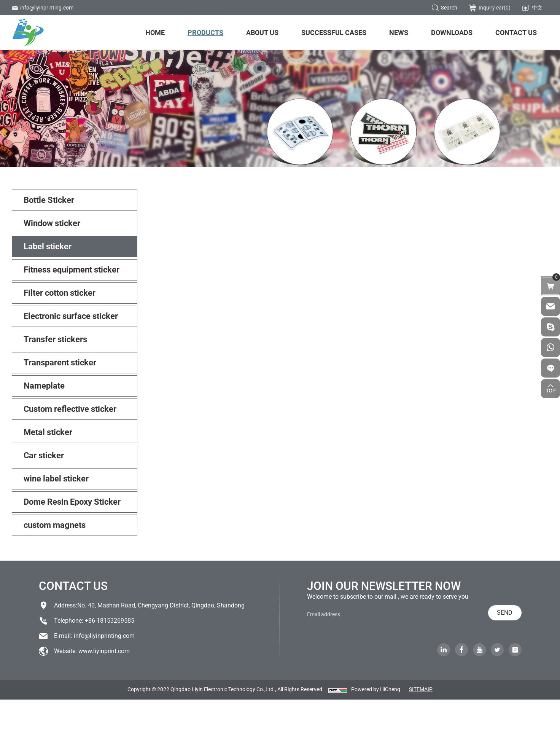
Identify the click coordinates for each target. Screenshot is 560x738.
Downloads (452, 33)
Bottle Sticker (49, 200)
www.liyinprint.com (104, 651)
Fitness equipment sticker (72, 270)
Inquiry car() (490, 8)
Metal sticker (48, 432)
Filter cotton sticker (60, 293)
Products (205, 33)
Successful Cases (334, 33)
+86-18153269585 (110, 621)
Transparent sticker (60, 363)
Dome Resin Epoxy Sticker (72, 502)
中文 (532, 8)
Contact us (516, 33)
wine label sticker (56, 479)
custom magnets (55, 525)
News (399, 33)
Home (155, 33)
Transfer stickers (55, 339)
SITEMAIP (421, 689)
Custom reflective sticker (70, 409)
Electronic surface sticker (71, 316)
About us (262, 33)
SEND (505, 613)
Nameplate (44, 386)
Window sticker (52, 223)
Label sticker (48, 246)
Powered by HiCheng (376, 689)
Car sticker (44, 455)
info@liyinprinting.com (43, 8)
